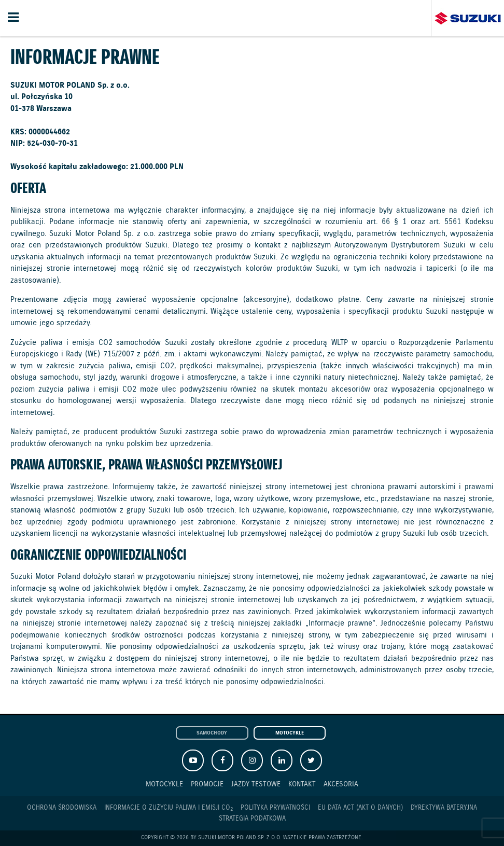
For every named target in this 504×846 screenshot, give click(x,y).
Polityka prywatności (275, 808)
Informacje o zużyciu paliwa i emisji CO (169, 808)
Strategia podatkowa (252, 819)
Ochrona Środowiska (62, 808)
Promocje (207, 784)
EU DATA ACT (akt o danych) (360, 808)
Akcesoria (341, 784)
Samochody (212, 733)
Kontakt (302, 784)
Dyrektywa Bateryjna (444, 808)
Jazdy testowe (256, 784)
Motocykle (290, 733)
